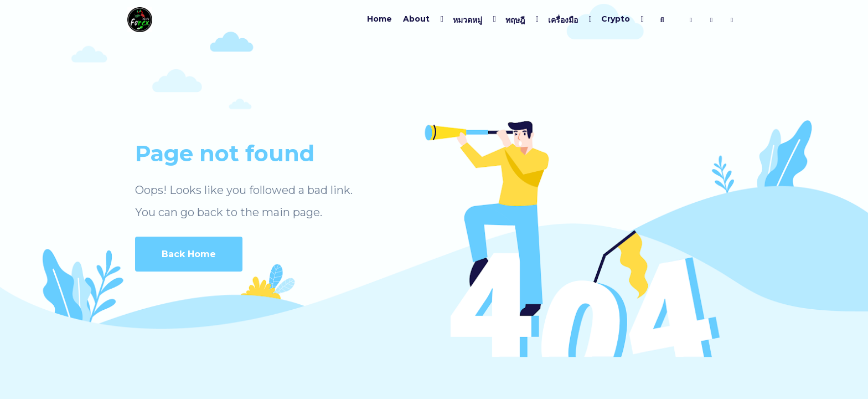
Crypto (616, 19)
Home (379, 19)
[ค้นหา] (662, 20)
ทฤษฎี (515, 20)
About (416, 19)
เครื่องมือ (563, 20)
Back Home (189, 254)
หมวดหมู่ (467, 20)
